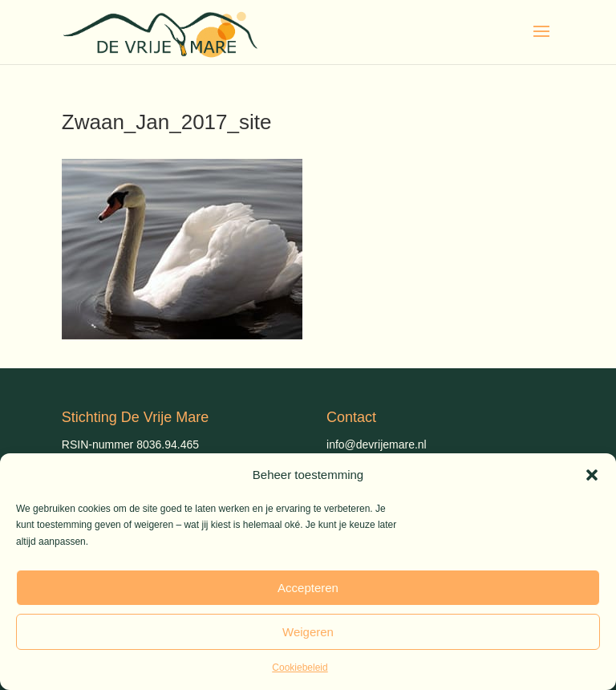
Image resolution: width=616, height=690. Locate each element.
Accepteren (308, 588)
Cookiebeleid (300, 668)
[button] (592, 475)
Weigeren (308, 632)
